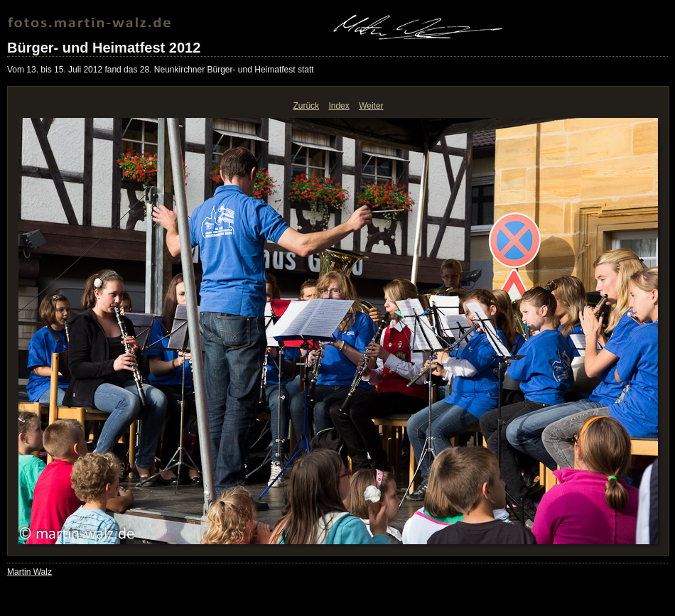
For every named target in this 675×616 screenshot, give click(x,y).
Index (339, 106)
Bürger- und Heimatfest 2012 (104, 48)
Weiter (371, 106)
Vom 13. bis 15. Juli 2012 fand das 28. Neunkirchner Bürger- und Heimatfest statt (161, 70)
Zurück (306, 106)
